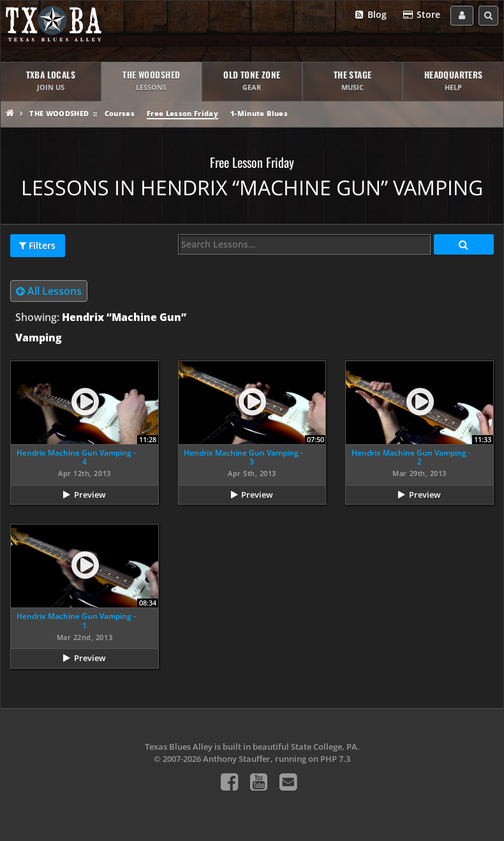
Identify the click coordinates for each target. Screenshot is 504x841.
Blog (370, 15)
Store (421, 15)
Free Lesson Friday (182, 113)
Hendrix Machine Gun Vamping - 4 (76, 457)
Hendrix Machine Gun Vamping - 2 (411, 457)
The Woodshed (59, 113)
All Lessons (49, 291)
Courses (120, 113)
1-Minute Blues (259, 113)
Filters (37, 246)
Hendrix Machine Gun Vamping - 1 (76, 621)
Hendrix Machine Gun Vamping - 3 (243, 457)
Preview (90, 495)
